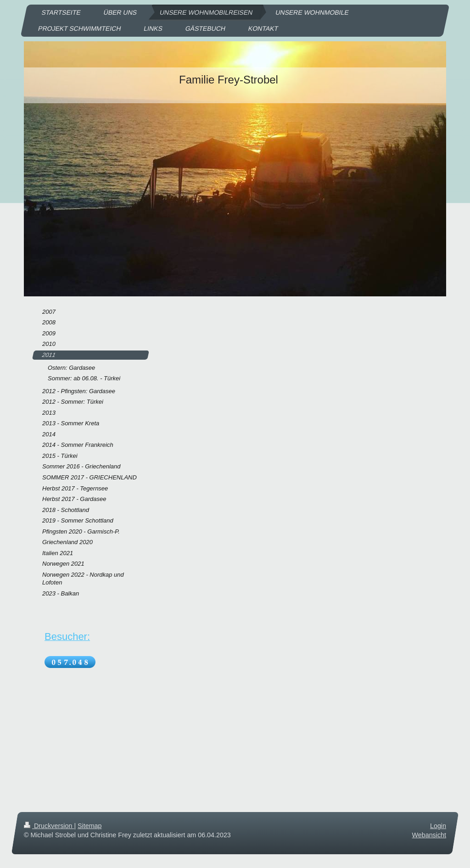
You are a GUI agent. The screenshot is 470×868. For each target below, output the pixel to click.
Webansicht (429, 835)
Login (438, 826)
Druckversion (49, 826)
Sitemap (90, 826)
